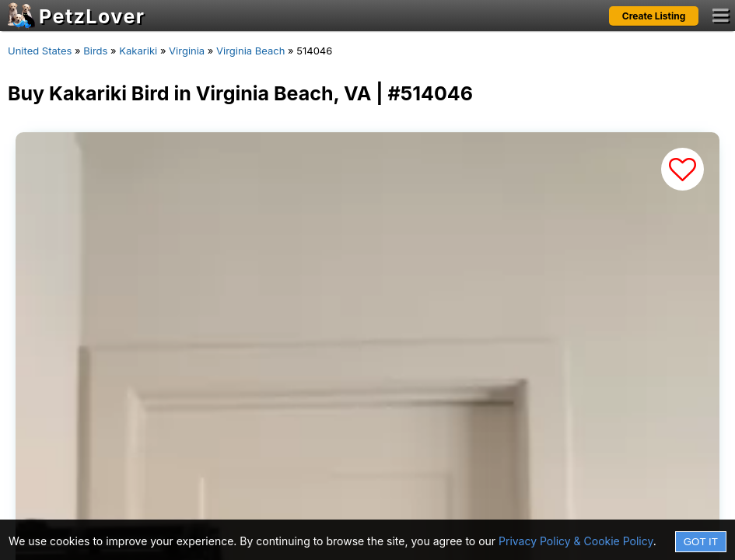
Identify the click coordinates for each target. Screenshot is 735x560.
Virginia (187, 51)
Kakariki (138, 51)
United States (40, 51)
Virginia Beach (250, 51)
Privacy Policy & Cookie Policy (576, 541)
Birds (95, 51)
